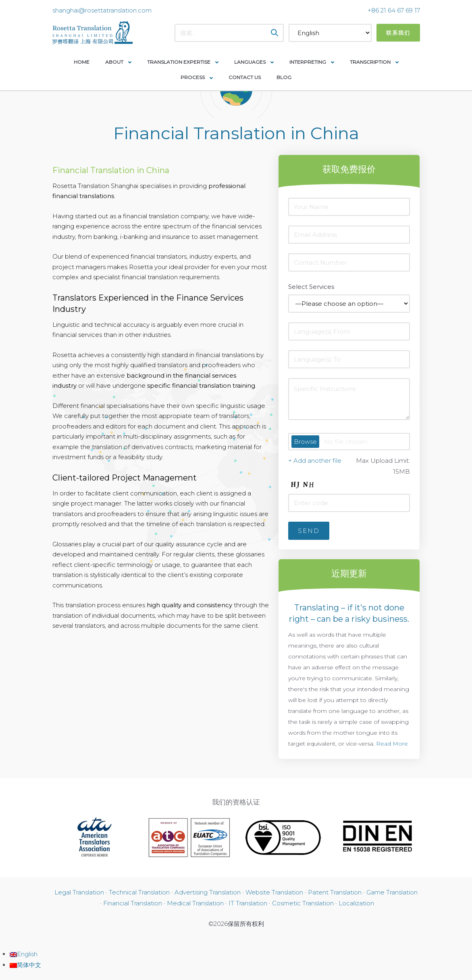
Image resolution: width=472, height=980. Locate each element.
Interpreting (308, 62)
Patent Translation (335, 892)
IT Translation (248, 903)
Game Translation (392, 892)
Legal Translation (79, 892)
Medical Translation (195, 903)
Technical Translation (139, 892)
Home (82, 62)
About (114, 62)
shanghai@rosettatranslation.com (102, 10)
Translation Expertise (179, 62)
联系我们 (398, 33)
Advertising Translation (208, 892)
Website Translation (274, 892)
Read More (392, 744)
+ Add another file (315, 461)
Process (193, 77)
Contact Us (245, 77)
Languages (250, 62)
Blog (284, 77)
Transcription (370, 62)
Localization (356, 903)
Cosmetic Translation (303, 903)
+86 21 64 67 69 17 (394, 10)
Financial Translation (133, 903)
